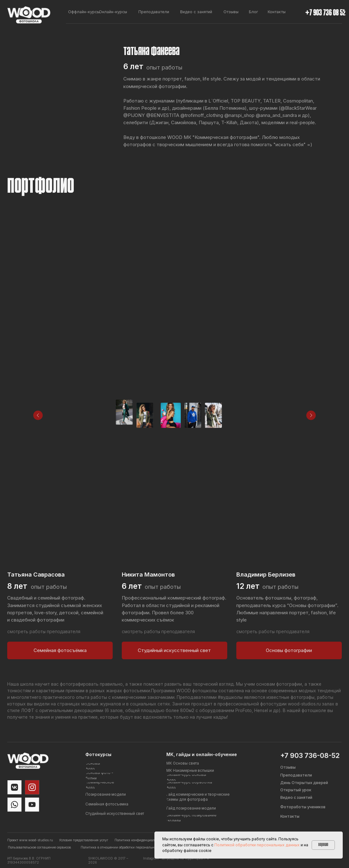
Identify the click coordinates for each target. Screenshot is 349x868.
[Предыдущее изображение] (38, 415)
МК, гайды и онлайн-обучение (202, 755)
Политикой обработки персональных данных (257, 845)
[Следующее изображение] (311, 415)
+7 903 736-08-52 (310, 756)
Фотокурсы (98, 755)
